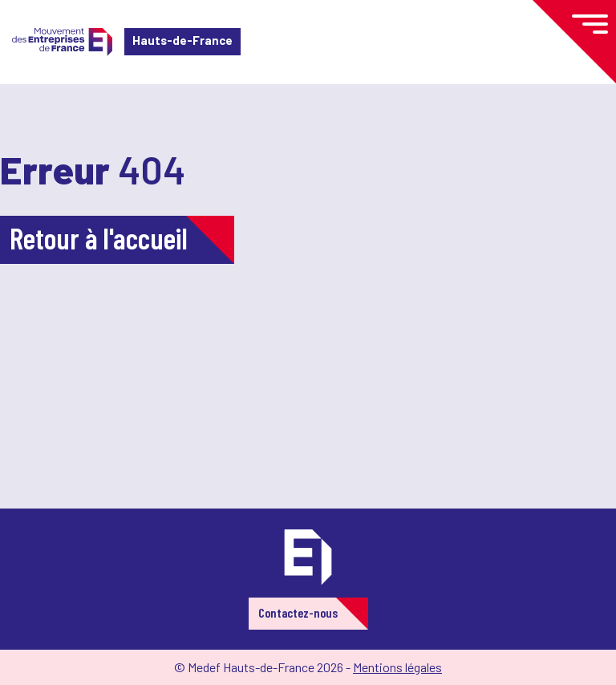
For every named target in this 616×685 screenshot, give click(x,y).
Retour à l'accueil (99, 238)
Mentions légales (397, 667)
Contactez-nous (298, 612)
